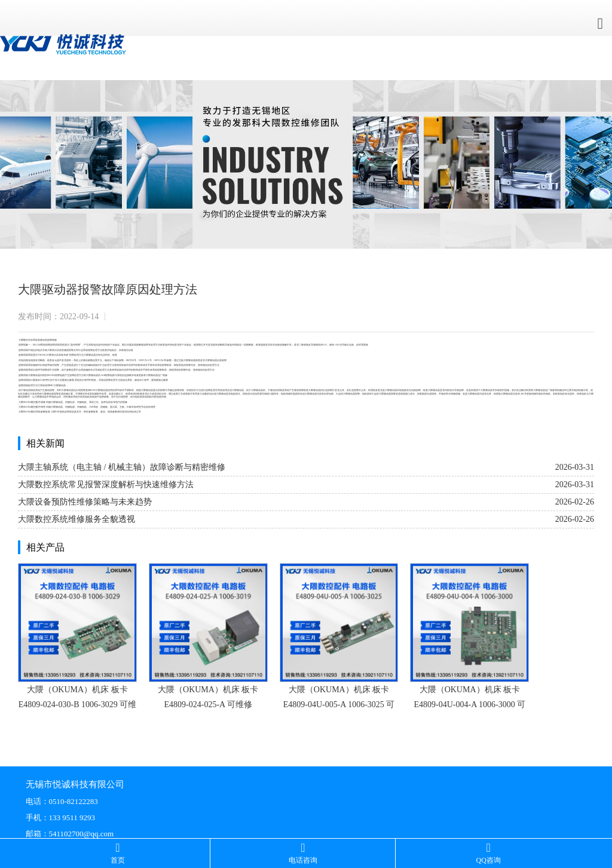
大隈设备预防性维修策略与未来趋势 (85, 502)
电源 (103, 355)
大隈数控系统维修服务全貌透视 (76, 519)
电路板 (109, 402)
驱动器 (56, 350)
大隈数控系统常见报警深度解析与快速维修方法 (106, 485)
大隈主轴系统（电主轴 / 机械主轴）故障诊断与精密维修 (122, 467)
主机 (96, 402)
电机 (20, 394)
